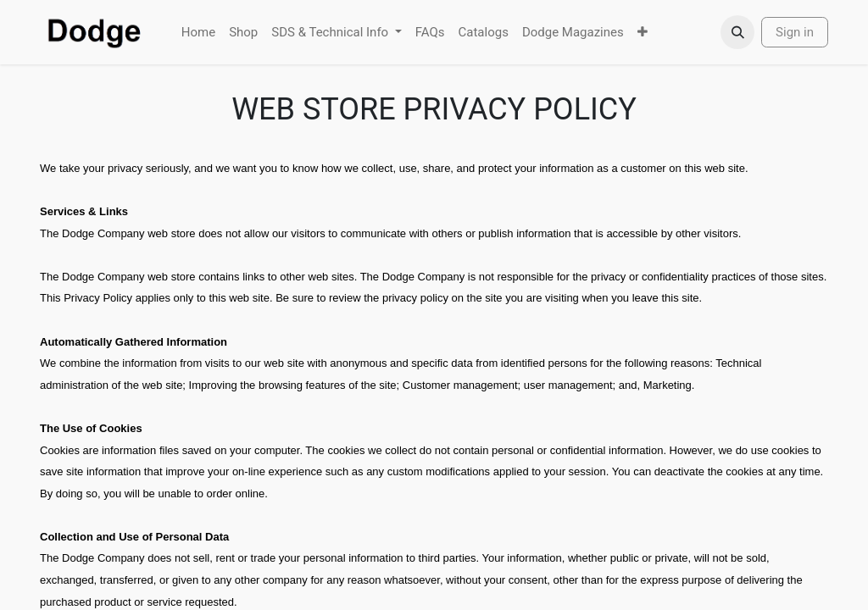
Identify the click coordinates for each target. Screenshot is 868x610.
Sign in (795, 32)
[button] (737, 32)
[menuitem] (198, 33)
